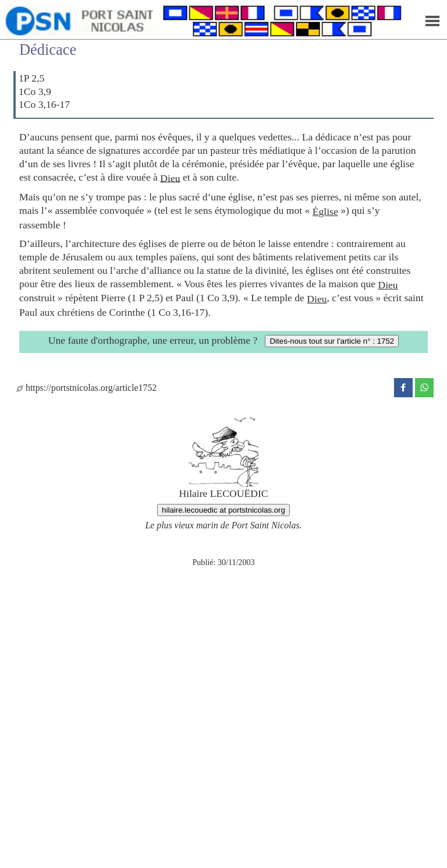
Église (325, 211)
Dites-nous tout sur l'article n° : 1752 (332, 341)
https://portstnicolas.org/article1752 (86, 388)
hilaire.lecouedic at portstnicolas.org (223, 510)
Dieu (170, 178)
